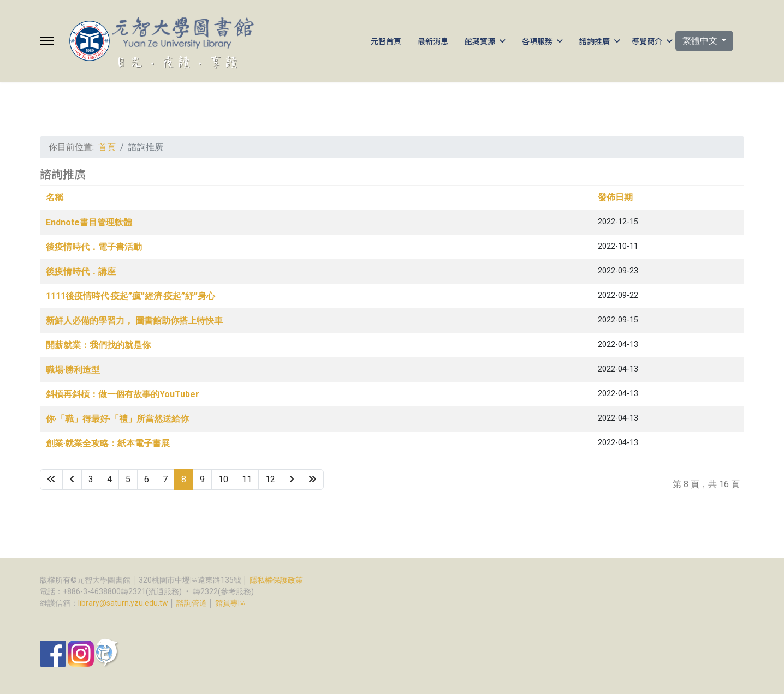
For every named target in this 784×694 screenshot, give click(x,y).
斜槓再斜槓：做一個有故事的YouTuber (123, 394)
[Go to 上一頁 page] (72, 480)
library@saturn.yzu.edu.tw (123, 603)
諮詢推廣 (595, 41)
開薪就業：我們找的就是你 (98, 345)
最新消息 (433, 41)
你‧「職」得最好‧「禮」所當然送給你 (117, 419)
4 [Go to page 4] (109, 479)
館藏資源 (480, 41)
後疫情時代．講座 (81, 271)
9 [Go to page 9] (202, 479)
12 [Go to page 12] (270, 479)
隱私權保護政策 (276, 580)
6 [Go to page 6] (147, 479)
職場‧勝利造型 (73, 370)
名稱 (55, 197)
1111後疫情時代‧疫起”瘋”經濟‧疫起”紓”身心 (130, 296)
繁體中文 (701, 41)
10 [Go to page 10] (223, 479)
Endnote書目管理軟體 (89, 222)
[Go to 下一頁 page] (292, 480)
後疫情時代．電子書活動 (94, 247)
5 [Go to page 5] (128, 479)
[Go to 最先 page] (51, 480)
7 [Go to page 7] (165, 479)
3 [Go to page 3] (91, 479)
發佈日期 (615, 197)
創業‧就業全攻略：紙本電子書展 (108, 443)
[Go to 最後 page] (312, 480)
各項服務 (537, 41)
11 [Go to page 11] (247, 479)
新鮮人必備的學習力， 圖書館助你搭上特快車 (134, 321)
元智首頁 (386, 41)
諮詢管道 (192, 603)
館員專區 (230, 603)
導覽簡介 (647, 41)
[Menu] (47, 41)
